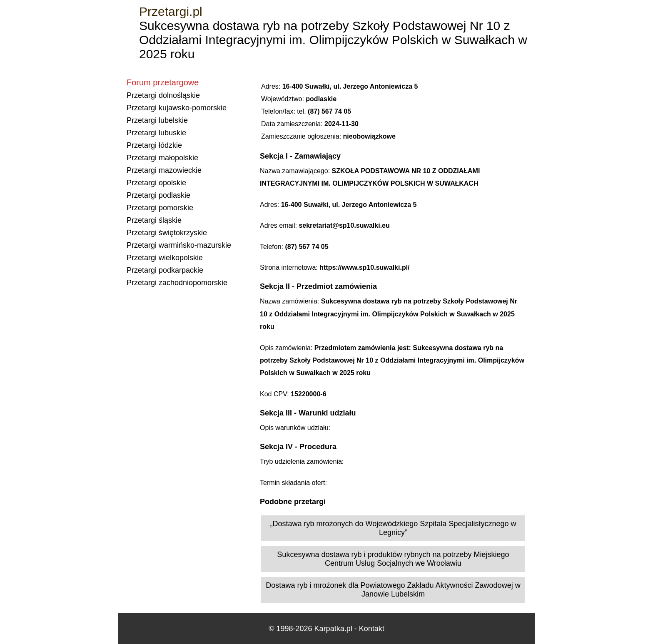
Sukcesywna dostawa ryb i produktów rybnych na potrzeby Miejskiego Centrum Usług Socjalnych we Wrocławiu (393, 559)
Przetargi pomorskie (160, 208)
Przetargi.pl (171, 11)
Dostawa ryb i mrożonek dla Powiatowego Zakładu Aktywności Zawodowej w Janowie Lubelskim (393, 590)
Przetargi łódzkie (154, 145)
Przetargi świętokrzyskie (167, 233)
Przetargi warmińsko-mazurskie (179, 245)
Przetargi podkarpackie (165, 270)
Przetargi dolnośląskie (163, 95)
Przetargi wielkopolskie (165, 258)
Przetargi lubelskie (157, 120)
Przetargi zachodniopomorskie (177, 283)
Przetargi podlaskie (158, 195)
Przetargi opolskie (156, 183)
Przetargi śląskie (154, 220)
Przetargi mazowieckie (164, 170)
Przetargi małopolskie (162, 158)
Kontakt (372, 629)
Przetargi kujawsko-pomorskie (177, 108)
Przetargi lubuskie (156, 133)
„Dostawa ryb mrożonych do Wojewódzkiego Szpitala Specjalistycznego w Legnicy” (393, 528)
